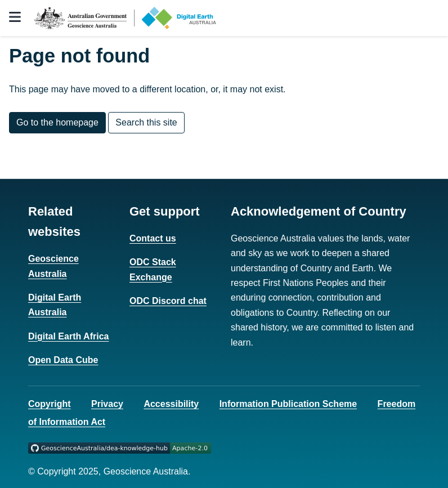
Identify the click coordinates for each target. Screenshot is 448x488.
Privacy (107, 404)
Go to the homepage (57, 122)
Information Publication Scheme (288, 404)
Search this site (146, 122)
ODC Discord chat (168, 301)
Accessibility (171, 404)
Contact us (153, 238)
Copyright (50, 404)
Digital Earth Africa (68, 336)
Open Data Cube (63, 360)
